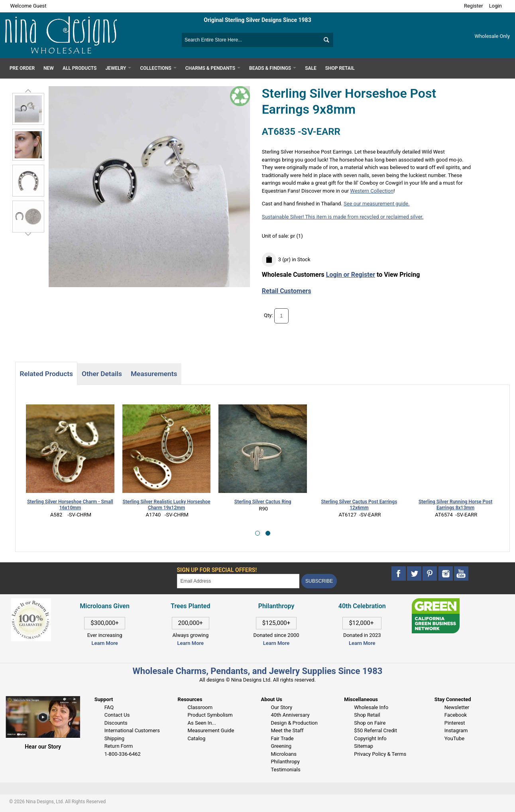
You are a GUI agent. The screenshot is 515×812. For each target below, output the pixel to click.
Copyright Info (370, 738)
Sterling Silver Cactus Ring (263, 502)
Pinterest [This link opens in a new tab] (455, 723)
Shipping (114, 738)
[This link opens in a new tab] (436, 602)
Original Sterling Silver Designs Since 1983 (257, 20)
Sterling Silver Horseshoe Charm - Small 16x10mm (70, 505)
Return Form (119, 746)
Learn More (104, 643)
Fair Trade (282, 738)
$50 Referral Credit (375, 730)
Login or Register (351, 275)
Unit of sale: (276, 236)
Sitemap (364, 746)
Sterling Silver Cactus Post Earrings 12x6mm (359, 505)
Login (495, 6)
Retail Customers (287, 291)
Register (474, 6)
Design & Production (294, 723)
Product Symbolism (210, 715)
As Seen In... (202, 723)
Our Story (281, 707)
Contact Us (117, 715)
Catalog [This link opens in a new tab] (197, 738)
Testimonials (285, 770)
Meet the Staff (287, 730)
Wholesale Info (371, 707)
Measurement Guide (211, 730)
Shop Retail (367, 715)
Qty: (268, 315)
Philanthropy (285, 762)
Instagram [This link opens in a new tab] (456, 730)
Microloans (284, 754)
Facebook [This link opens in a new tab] (456, 715)
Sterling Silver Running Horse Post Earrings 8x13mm (455, 505)
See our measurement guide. (377, 204)
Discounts (116, 723)
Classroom (200, 707)
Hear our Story (43, 747)
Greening (281, 746)
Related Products (46, 374)
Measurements (154, 374)
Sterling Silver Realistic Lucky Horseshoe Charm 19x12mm (166, 505)
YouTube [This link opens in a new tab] (455, 738)
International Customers (132, 730)
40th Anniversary (290, 715)
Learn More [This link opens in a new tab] (191, 643)
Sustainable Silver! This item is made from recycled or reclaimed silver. (343, 217)
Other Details (102, 374)
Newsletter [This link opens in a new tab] (457, 707)
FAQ (109, 707)
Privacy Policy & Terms (380, 754)
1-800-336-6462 (123, 754)
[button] (257, 533)
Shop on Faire (370, 723)
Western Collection (372, 191)
